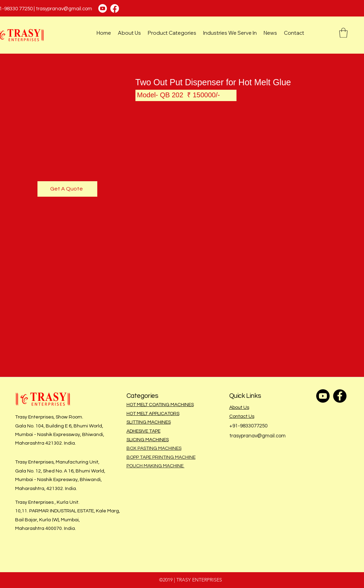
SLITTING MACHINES (149, 422)
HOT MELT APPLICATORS (153, 414)
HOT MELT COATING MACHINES (160, 405)
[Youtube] (103, 8)
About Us (239, 407)
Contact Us (242, 416)
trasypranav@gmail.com (64, 9)
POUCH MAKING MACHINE (156, 466)
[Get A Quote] (67, 189)
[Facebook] (115, 8)
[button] (343, 33)
